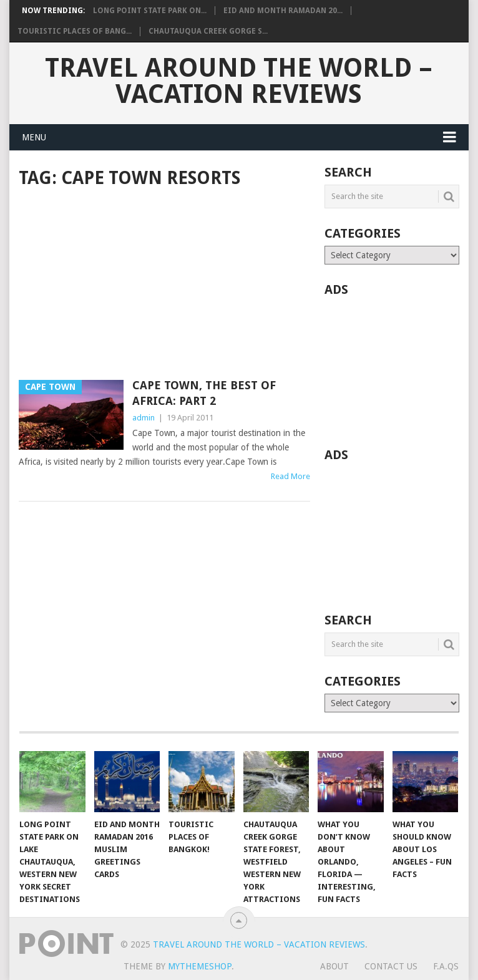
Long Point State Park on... (150, 11)
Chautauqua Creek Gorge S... (208, 31)
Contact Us (391, 966)
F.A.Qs (446, 966)
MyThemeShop (200, 966)
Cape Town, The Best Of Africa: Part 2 (204, 393)
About (334, 966)
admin (144, 418)
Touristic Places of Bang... (75, 31)
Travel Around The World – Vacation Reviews (239, 81)
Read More (290, 476)
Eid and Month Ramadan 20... (283, 11)
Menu (34, 137)
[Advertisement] (164, 285)
